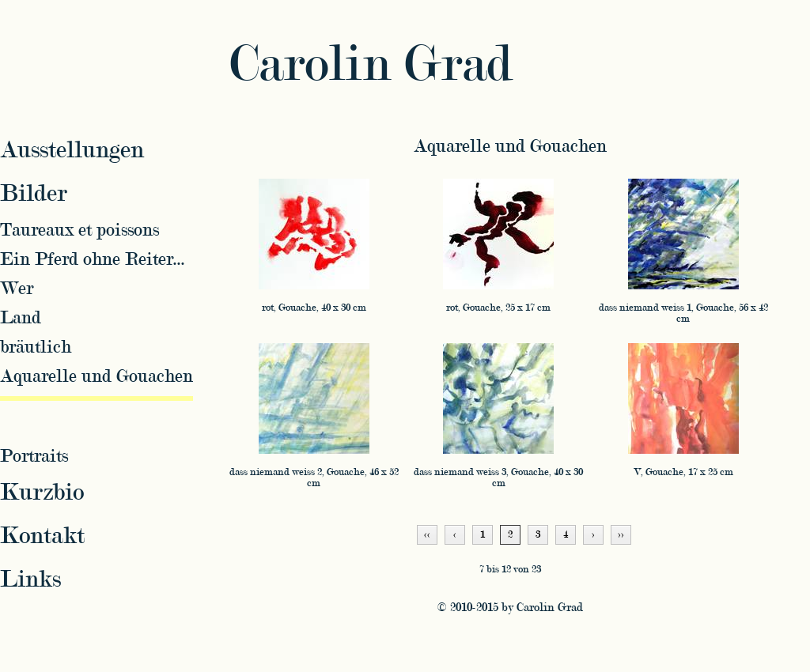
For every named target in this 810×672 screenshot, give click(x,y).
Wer (17, 288)
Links (30, 579)
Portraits (34, 456)
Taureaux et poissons (79, 230)
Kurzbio (42, 492)
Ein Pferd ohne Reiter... (93, 259)
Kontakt (42, 536)
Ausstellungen (72, 150)
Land (21, 317)
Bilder (34, 193)
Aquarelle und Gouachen (510, 146)
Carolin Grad (371, 64)
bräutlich (36, 347)
